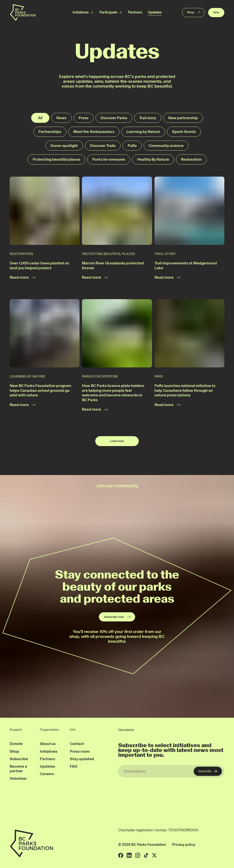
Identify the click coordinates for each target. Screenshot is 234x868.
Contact (77, 744)
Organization (50, 730)
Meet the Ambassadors (94, 132)
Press (84, 118)
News (61, 118)
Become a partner (18, 769)
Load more (117, 441)
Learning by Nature (143, 132)
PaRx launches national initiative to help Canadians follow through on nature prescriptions (185, 390)
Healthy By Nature (153, 159)
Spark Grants (184, 132)
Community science (166, 146)
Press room (80, 751)
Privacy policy (184, 845)
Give (216, 12)
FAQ (74, 766)
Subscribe (19, 759)
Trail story (148, 118)
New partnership (183, 118)
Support (16, 730)
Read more (23, 277)
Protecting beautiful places (56, 159)
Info (73, 730)
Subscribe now (118, 617)
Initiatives (81, 12)
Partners (135, 12)
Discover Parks (114, 118)
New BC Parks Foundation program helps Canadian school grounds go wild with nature (40, 390)
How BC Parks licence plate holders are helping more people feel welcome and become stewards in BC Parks (113, 393)
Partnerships (50, 132)
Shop (194, 13)
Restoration (191, 159)
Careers (47, 774)
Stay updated (82, 759)
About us (48, 744)
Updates (155, 12)
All (40, 118)
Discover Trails (103, 146)
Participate (108, 12)
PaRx (132, 146)
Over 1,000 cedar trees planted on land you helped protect (39, 265)
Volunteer (18, 778)
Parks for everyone (109, 159)
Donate (16, 744)
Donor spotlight (64, 146)
